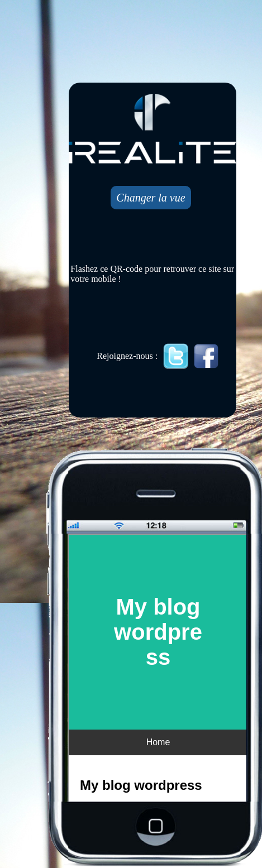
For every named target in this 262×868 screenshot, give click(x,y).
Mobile (158, 669)
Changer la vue (151, 198)
